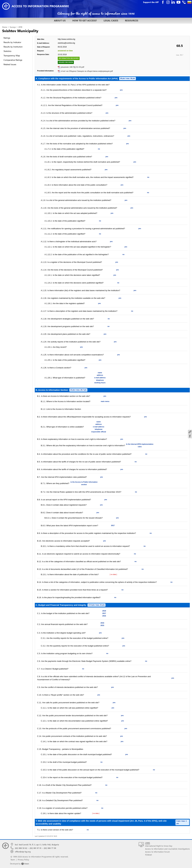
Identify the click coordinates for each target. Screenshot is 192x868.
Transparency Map (12, 55)
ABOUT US (60, 20)
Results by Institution (13, 47)
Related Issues (10, 64)
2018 (20, 27)
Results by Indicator (12, 42)
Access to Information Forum (157, 852)
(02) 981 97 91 (35, 848)
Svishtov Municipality (20, 31)
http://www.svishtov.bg (66, 39)
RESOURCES (132, 20)
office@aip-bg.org (23, 852)
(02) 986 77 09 (50, 848)
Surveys (13, 27)
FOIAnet (148, 855)
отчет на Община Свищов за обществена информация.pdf (87, 71)
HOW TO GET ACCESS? (85, 20)
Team (13, 860)
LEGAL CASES (111, 20)
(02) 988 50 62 (21, 848)
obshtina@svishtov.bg (66, 43)
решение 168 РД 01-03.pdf (72, 67)
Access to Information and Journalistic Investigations (167, 849)
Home (5, 27)
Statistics (7, 51)
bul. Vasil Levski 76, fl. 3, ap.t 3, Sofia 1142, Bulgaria (37, 844)
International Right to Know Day (159, 846)
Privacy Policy (23, 860)
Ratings (7, 38)
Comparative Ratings (13, 60)
